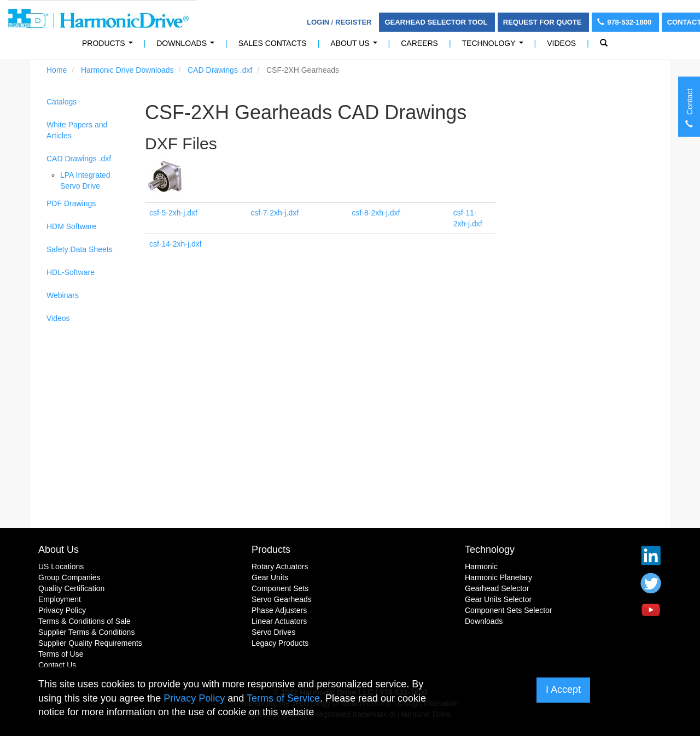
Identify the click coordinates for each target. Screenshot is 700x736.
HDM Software (71, 226)
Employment (60, 599)
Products (271, 550)
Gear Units (270, 577)
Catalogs (62, 102)
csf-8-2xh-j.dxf (376, 213)
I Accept (563, 690)
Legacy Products (280, 643)
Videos (561, 43)
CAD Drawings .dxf (220, 70)
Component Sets (280, 588)
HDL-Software (71, 272)
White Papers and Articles (77, 130)
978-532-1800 (625, 22)
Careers (419, 43)
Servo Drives (273, 632)
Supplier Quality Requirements (90, 643)
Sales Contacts (273, 43)
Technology (495, 46)
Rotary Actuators (280, 566)
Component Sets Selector (509, 610)
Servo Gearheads (282, 599)
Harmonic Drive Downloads (127, 70)
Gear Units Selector (498, 599)
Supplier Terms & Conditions (86, 632)
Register (353, 22)
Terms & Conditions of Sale (84, 621)
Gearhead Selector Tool (437, 22)
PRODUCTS (109, 46)
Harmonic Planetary (498, 577)
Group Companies (69, 577)
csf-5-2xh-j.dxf (173, 213)
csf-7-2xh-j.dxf (275, 213)
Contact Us (57, 665)
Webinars (63, 295)
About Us (356, 46)
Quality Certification (71, 588)
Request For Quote (543, 22)
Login (318, 22)
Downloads (187, 46)
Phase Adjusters (279, 610)
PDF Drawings (71, 203)
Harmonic (481, 566)
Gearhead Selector (497, 588)
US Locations (61, 566)
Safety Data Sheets (80, 249)
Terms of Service (283, 698)
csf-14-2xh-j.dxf (176, 244)
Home (57, 70)
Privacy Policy (62, 610)
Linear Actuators (279, 621)
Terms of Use (61, 654)
